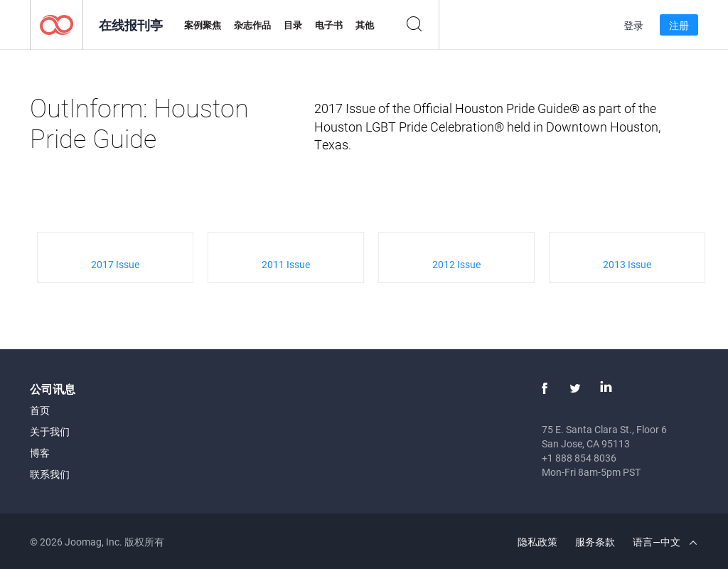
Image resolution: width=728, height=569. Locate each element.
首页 (40, 410)
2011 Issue (286, 264)
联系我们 (50, 474)
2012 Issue (456, 264)
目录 (293, 25)
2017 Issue (115, 264)
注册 (679, 25)
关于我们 (50, 431)
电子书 (329, 25)
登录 (633, 25)
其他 (365, 25)
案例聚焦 (203, 25)
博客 (40, 453)
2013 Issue (627, 264)
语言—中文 (665, 542)
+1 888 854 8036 (579, 458)
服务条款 (595, 542)
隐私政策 (537, 542)
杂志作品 (252, 25)
